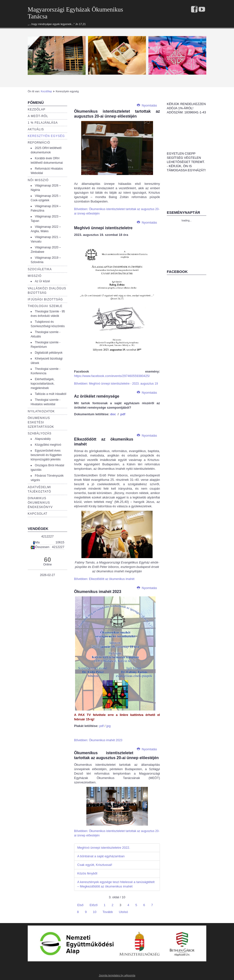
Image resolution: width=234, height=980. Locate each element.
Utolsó (123, 912)
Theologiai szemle (45, 306)
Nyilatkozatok (41, 411)
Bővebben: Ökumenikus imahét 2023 (98, 740)
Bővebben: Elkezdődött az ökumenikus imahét (104, 579)
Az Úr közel (42, 281)
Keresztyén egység (46, 136)
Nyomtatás (147, 105)
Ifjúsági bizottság (45, 299)
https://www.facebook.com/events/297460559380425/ (112, 376)
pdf (123, 414)
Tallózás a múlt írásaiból (51, 394)
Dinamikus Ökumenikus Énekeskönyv (40, 503)
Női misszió (38, 180)
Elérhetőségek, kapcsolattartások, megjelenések (43, 384)
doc (113, 414)
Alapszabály (43, 439)
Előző (94, 905)
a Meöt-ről (38, 116)
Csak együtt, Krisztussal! (95, 865)
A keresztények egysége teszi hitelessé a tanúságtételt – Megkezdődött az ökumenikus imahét (116, 884)
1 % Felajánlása (43, 123)
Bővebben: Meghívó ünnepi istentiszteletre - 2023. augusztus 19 (116, 384)
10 (94, 912)
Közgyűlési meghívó (48, 445)
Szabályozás (40, 433)
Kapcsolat (38, 514)
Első (80, 905)
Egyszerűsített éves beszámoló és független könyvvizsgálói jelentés (46, 455)
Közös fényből (87, 873)
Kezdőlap (46, 91)
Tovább (108, 912)
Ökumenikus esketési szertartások (41, 422)
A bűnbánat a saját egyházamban (101, 856)
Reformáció (39, 143)
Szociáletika (40, 269)
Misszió (35, 276)
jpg (108, 726)
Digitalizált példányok (49, 353)
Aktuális (36, 129)
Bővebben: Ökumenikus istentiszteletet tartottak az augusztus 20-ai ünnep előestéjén (117, 211)
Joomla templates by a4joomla (117, 975)
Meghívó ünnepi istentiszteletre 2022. (104, 848)
